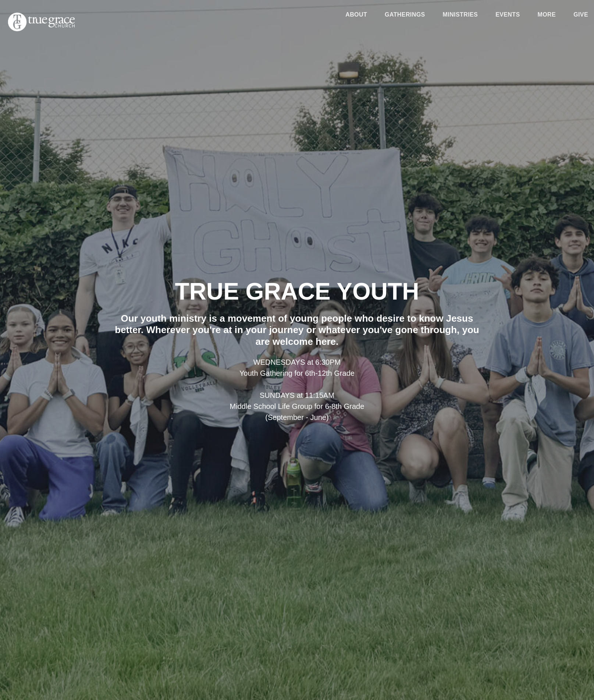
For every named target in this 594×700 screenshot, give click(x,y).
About (356, 15)
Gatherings (405, 15)
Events (508, 15)
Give (581, 15)
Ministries (460, 15)
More (547, 15)
